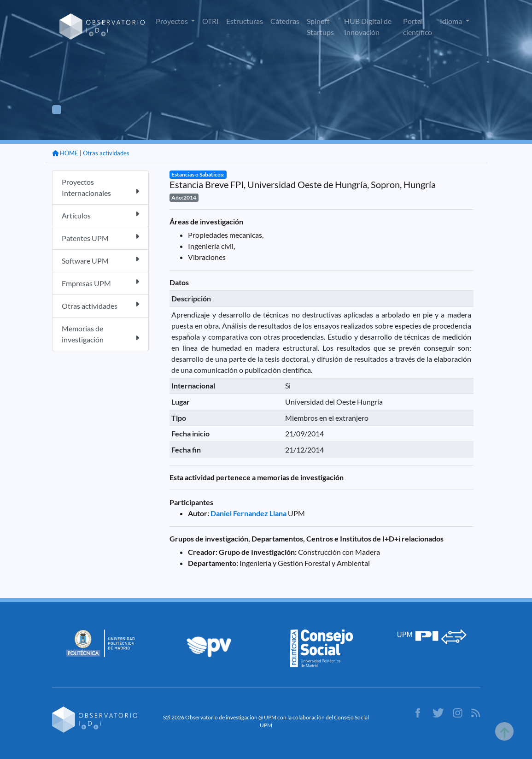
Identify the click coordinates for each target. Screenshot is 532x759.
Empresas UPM (100, 283)
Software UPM (100, 260)
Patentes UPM (100, 238)
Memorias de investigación (100, 334)
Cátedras (285, 21)
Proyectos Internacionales (100, 187)
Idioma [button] (452, 21)
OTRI (210, 21)
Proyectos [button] (172, 21)
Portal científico (418, 26)
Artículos (100, 215)
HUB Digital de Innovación (368, 26)
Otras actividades (106, 153)
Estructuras (245, 21)
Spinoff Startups (320, 26)
